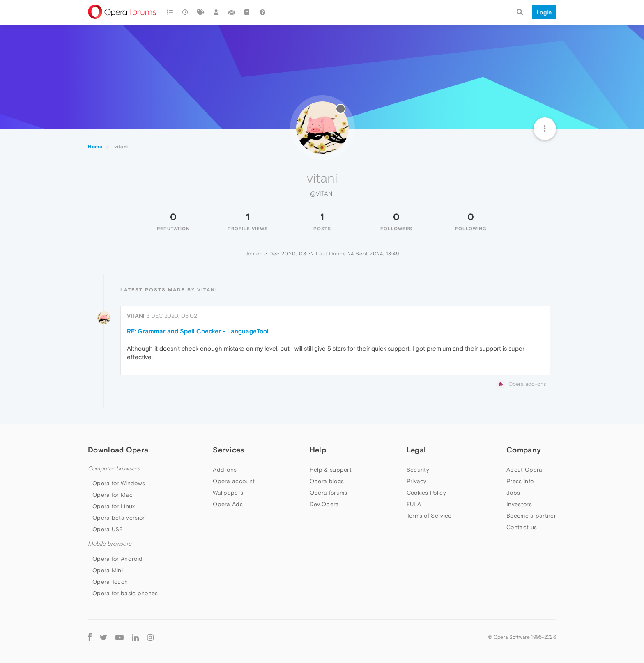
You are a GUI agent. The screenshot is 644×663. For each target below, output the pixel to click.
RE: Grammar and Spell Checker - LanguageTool (198, 331)
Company (524, 450)
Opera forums (329, 493)
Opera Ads (228, 504)
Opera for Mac (113, 495)
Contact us (522, 527)
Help (318, 450)
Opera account (234, 481)
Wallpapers (228, 493)
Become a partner (531, 516)
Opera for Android (117, 559)
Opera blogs (327, 481)
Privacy (417, 481)
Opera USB (108, 529)
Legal (416, 450)
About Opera (524, 470)
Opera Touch (110, 582)
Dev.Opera (324, 504)
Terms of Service (429, 516)
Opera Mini (108, 570)
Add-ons (225, 470)
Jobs (513, 493)
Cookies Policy (426, 493)
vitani (136, 316)
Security (418, 470)
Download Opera (118, 450)
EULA (414, 504)
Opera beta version (119, 518)
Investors (519, 504)
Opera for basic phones (125, 593)
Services (228, 450)
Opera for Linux (114, 506)
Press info (520, 481)
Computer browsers (114, 469)
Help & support (331, 470)
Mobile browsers (110, 544)
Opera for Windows (119, 483)
